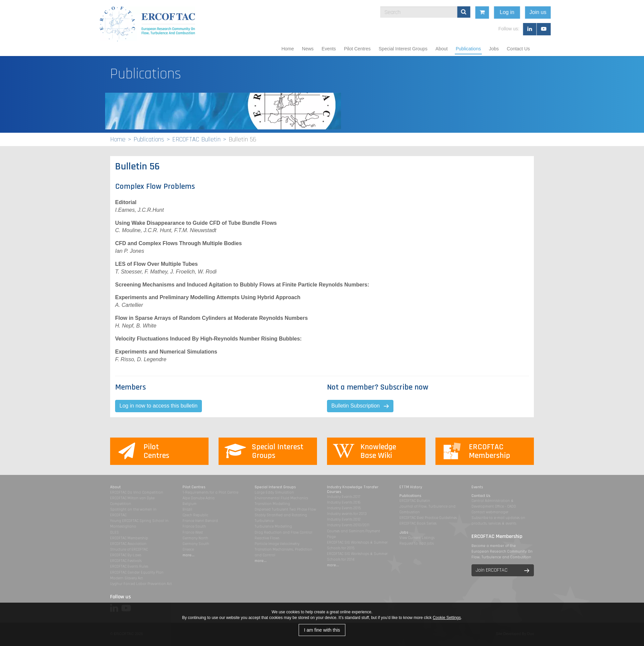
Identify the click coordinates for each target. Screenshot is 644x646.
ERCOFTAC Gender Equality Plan (137, 572)
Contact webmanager (490, 512)
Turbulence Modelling (273, 526)
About (442, 49)
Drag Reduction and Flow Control (283, 532)
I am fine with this (322, 630)
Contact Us (518, 49)
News (308, 49)
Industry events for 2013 (347, 514)
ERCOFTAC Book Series (418, 523)
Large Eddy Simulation (274, 492)
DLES (114, 532)
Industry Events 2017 (344, 497)
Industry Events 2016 (344, 502)
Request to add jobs (417, 543)
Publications (468, 49)
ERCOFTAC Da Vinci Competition (137, 492)
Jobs (494, 49)
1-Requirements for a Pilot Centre (210, 492)
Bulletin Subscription (356, 406)
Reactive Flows (267, 538)
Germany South (196, 544)
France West (193, 532)
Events (329, 49)
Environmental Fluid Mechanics (281, 498)
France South (194, 526)
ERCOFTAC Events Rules (129, 566)
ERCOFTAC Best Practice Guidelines (428, 518)
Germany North (195, 538)
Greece (188, 549)
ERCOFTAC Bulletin (196, 139)
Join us (582, 12)
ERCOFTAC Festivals (126, 561)
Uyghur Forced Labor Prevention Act (141, 584)
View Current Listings (417, 538)
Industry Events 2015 (344, 508)
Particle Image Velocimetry (277, 544)
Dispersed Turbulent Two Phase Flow (285, 509)
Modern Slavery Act (126, 578)
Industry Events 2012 (344, 519)
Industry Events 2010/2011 (348, 525)
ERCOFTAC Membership (129, 538)
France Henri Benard (200, 521)
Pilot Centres (357, 49)
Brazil (187, 509)
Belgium (190, 504)
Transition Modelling (272, 504)
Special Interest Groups (403, 49)
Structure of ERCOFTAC (129, 549)
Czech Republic (195, 515)
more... (189, 555)
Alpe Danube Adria (199, 498)
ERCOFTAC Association (128, 544)
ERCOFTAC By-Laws (126, 555)
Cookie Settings (447, 618)
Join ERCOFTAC (492, 570)
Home (287, 49)
